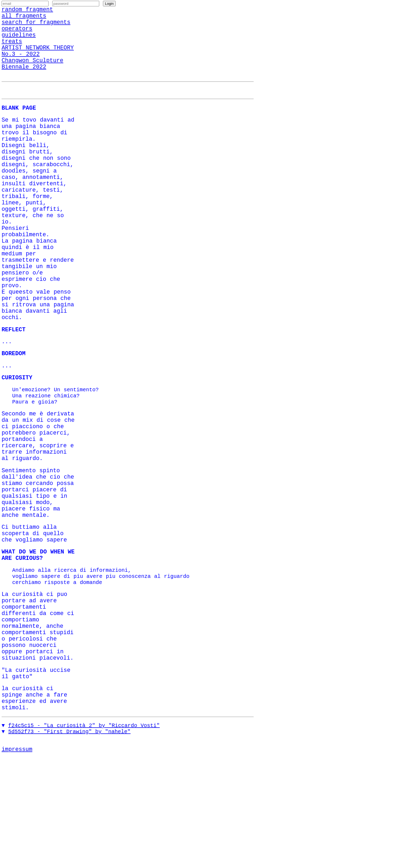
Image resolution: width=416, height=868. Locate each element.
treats (12, 50)
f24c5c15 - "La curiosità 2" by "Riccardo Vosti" (84, 833)
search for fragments (36, 27)
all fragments (24, 19)
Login (109, 5)
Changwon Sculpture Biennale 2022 (32, 77)
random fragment (27, 12)
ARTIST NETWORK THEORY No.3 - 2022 (38, 62)
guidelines (19, 42)
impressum (17, 859)
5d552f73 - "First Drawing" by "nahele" (69, 840)
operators (17, 35)
